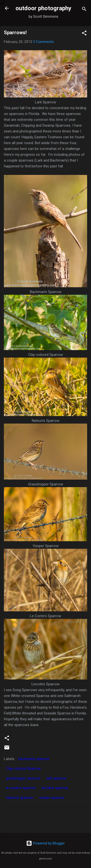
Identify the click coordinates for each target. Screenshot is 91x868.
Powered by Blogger (45, 843)
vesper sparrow (52, 798)
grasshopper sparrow (23, 778)
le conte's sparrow (21, 788)
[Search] (84, 10)
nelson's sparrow (20, 798)
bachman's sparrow (34, 759)
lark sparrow (56, 778)
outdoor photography (43, 8)
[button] (84, 34)
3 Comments (43, 42)
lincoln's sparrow (55, 788)
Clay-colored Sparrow (23, 769)
